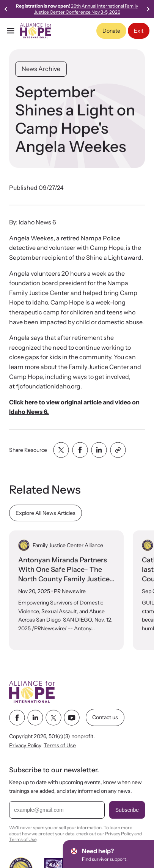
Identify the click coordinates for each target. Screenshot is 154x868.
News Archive (41, 69)
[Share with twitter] (61, 450)
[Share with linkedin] (99, 450)
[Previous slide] (6, 9)
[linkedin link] (35, 717)
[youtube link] (72, 717)
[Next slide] (148, 9)
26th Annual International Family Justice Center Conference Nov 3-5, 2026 (86, 9)
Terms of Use (60, 745)
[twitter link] (53, 717)
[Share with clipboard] (118, 450)
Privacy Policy (25, 745)
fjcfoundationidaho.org (48, 386)
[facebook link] (17, 717)
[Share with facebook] (80, 450)
